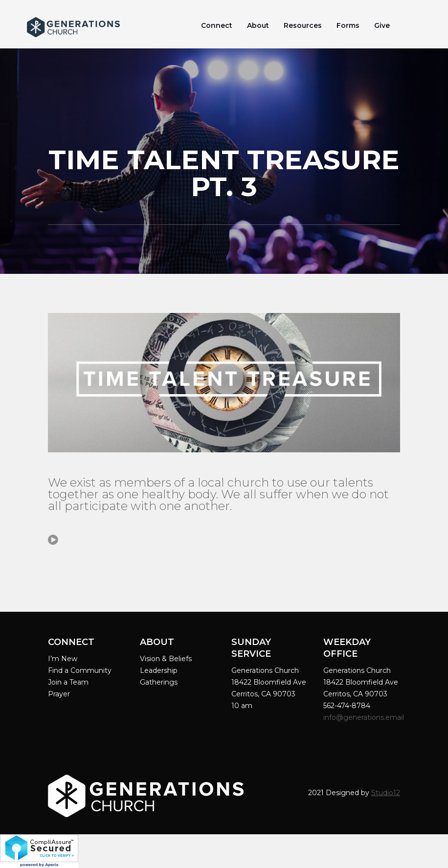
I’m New (63, 659)
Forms (348, 25)
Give (382, 25)
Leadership (159, 670)
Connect (217, 25)
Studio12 (386, 793)
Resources (303, 25)
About (258, 25)
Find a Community (80, 670)
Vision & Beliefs (166, 659)
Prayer (59, 694)
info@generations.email (365, 717)
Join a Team (68, 682)
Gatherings (159, 682)
